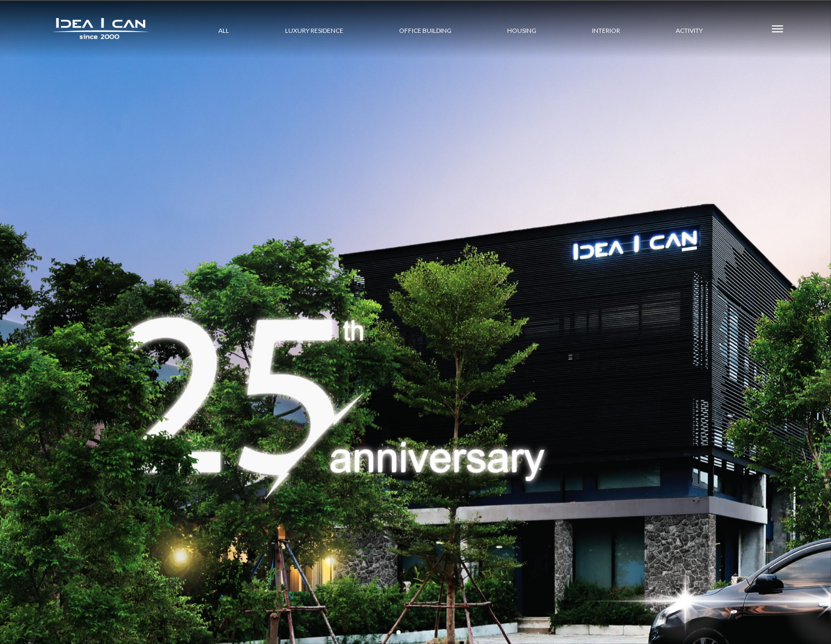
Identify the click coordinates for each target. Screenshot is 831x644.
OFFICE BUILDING (425, 30)
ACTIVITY (689, 30)
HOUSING (522, 30)
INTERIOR (606, 30)
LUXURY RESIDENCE (314, 30)
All (224, 30)
